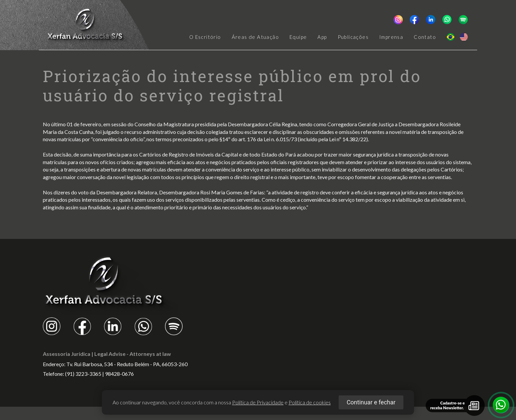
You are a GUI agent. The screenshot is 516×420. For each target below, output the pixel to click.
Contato (425, 37)
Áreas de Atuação (255, 37)
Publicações (353, 37)
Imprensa (391, 37)
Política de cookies (310, 402)
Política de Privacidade (258, 402)
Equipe (298, 37)
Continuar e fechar (371, 402)
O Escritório (205, 37)
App (322, 37)
